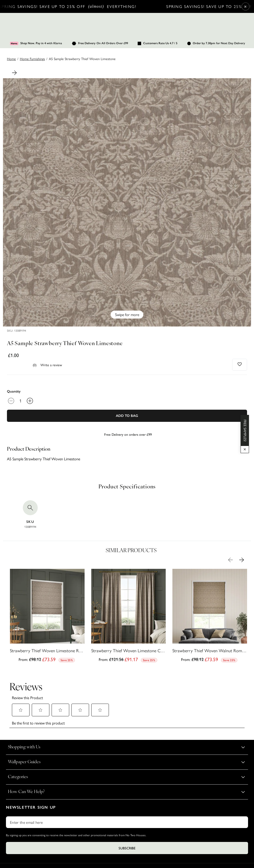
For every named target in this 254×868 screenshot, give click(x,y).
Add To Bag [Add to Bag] (127, 416)
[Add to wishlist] (240, 364)
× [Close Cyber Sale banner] (245, 6)
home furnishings (32, 59)
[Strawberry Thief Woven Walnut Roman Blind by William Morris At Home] (210, 617)
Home (11, 59)
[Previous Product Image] (230, 560)
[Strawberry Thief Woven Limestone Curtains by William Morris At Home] (129, 617)
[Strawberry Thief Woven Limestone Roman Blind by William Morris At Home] (47, 617)
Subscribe (127, 813)
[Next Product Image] (14, 73)
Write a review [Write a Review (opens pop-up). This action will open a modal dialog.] (51, 365)
